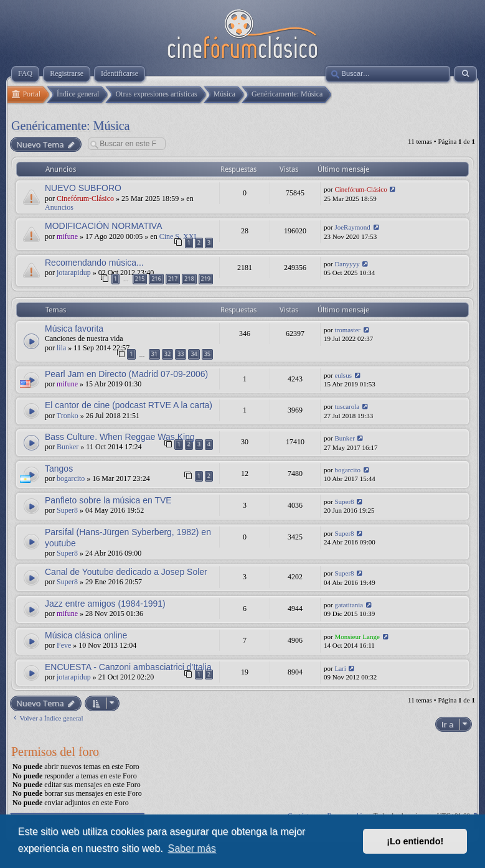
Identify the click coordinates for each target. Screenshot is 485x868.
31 (154, 354)
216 (156, 278)
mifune (67, 236)
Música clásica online (86, 635)
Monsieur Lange (357, 637)
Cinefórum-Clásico (85, 198)
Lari (340, 668)
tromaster (347, 330)
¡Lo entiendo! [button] (415, 841)
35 (207, 354)
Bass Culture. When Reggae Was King (120, 437)
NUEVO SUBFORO (83, 188)
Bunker (68, 447)
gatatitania (349, 605)
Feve (64, 645)
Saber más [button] (191, 848)
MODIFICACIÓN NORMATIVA (103, 226)
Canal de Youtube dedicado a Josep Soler (126, 572)
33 (181, 354)
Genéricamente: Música (70, 126)
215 (140, 278)
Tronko (68, 416)
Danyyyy (347, 264)
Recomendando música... (94, 263)
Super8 (67, 510)
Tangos (59, 469)
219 (206, 278)
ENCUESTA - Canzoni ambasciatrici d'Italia (128, 667)
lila (61, 348)
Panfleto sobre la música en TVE (108, 500)
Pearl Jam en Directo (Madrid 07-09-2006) (126, 374)
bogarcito (71, 478)
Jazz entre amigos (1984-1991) (105, 604)
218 (189, 278)
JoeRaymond (352, 227)
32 (167, 354)
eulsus (343, 375)
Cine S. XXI (178, 236)
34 (194, 354)
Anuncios (59, 207)
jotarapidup (74, 273)
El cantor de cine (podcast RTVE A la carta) (129, 405)
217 (173, 278)
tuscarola (347, 406)
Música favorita (74, 329)
